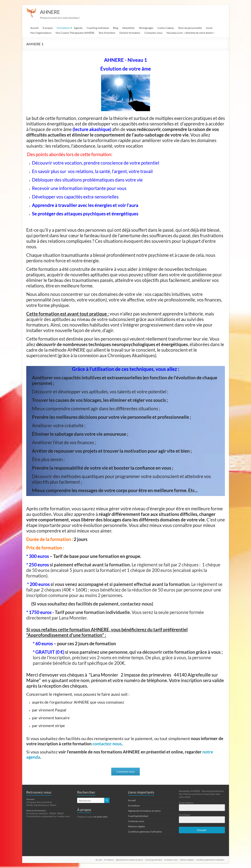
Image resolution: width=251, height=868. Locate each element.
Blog (116, 28)
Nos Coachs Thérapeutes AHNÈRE (75, 33)
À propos (48, 28)
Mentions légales (137, 827)
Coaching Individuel (98, 28)
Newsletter (128, 28)
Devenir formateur (130, 33)
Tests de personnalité (190, 28)
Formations (63, 28)
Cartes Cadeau (166, 28)
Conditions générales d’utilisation (145, 832)
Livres (209, 28)
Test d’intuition (107, 33)
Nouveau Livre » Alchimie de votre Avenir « (191, 33)
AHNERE (52, 12)
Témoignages (146, 28)
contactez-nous (107, 744)
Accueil (34, 28)
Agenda (78, 28)
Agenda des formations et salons (144, 811)
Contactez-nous (153, 33)
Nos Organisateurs (41, 33)
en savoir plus (101, 817)
